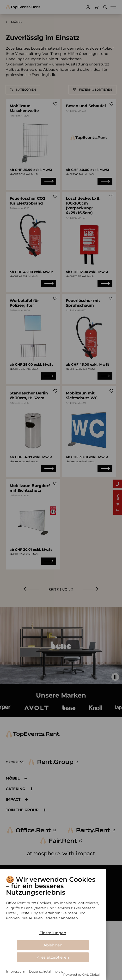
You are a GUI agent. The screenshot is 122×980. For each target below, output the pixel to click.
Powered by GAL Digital (81, 975)
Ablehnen (53, 945)
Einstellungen (53, 933)
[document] (53, 901)
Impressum (16, 971)
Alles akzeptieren (53, 957)
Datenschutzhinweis (46, 971)
